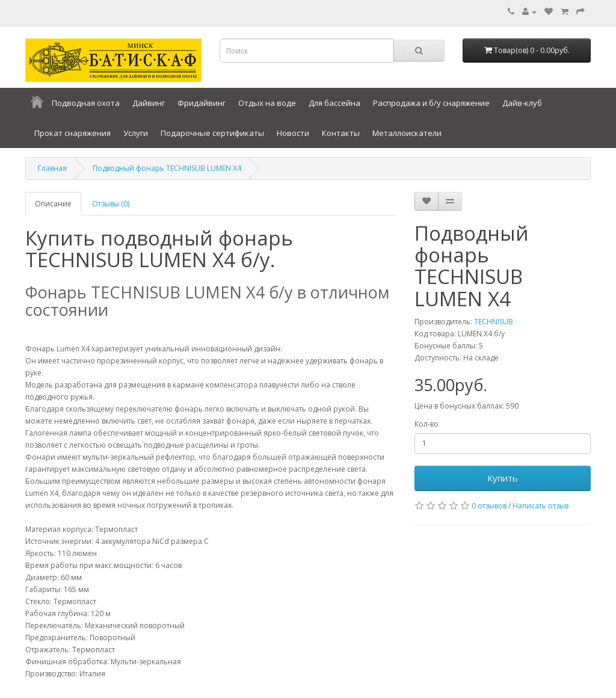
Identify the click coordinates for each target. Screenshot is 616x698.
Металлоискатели (407, 133)
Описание (53, 204)
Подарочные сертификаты (212, 133)
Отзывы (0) (111, 204)
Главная (52, 168)
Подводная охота (86, 103)
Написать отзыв (541, 506)
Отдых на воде (267, 103)
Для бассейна (334, 103)
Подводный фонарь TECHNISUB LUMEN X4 (167, 168)
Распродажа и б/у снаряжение (431, 103)
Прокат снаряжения (72, 133)
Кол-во (427, 424)
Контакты (341, 133)
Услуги (136, 133)
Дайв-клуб (522, 103)
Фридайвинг (202, 103)
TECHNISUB (494, 322)
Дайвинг (149, 103)
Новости (293, 133)
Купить (503, 478)
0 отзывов (489, 506)
